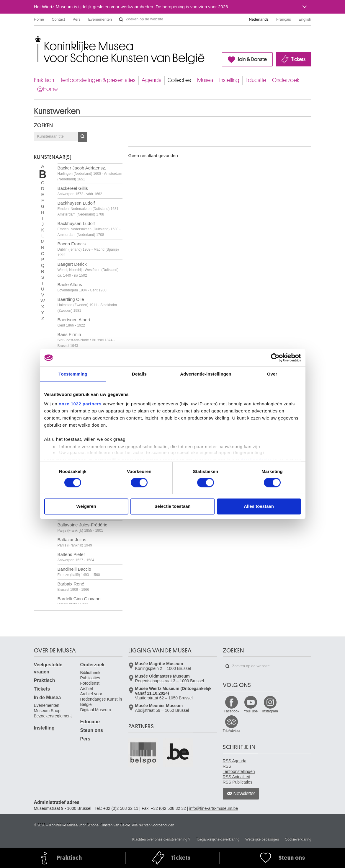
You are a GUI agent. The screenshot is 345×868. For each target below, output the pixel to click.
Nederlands (259, 19)
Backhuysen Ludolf (89, 208)
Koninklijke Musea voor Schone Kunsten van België (35, 38)
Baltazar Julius (75, 542)
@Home (47, 89)
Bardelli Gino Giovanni (80, 601)
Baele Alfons (82, 287)
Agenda (152, 80)
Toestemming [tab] (73, 374)
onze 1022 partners (80, 404)
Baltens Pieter (76, 557)
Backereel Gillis (80, 191)
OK (82, 137)
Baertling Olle (87, 305)
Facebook (232, 711)
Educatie (256, 80)
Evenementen (100, 19)
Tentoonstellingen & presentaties (98, 80)
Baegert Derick (88, 270)
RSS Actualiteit (237, 777)
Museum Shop (47, 711)
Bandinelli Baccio (79, 572)
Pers (77, 19)
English (305, 19)
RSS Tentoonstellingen (239, 769)
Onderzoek (286, 80)
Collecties (179, 80)
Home (39, 19)
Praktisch (44, 80)
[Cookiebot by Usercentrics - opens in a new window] (275, 358)
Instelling (229, 80)
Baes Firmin (86, 340)
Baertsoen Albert (74, 322)
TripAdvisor (232, 731)
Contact (58, 19)
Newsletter (244, 794)
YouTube (251, 711)
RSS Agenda (235, 761)
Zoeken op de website (121, 19)
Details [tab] (139, 374)
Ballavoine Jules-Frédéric (82, 527)
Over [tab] (272, 374)
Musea (205, 80)
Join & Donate (252, 59)
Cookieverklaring (298, 839)
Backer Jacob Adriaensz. (90, 173)
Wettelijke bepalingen (262, 839)
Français (284, 19)
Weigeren (86, 506)
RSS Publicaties (238, 782)
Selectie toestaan (172, 506)
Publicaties (90, 678)
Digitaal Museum (96, 710)
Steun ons (92, 730)
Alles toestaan (259, 506)
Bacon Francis (88, 249)
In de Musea (48, 697)
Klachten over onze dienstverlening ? (161, 839)
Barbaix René (73, 586)
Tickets (298, 59)
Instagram (270, 711)
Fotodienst (90, 683)
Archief (87, 688)
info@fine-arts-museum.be (214, 808)
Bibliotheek (90, 673)
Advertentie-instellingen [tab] (206, 374)
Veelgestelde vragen (48, 668)
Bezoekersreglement (53, 716)
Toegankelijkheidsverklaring (218, 839)
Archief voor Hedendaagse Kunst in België (101, 699)
